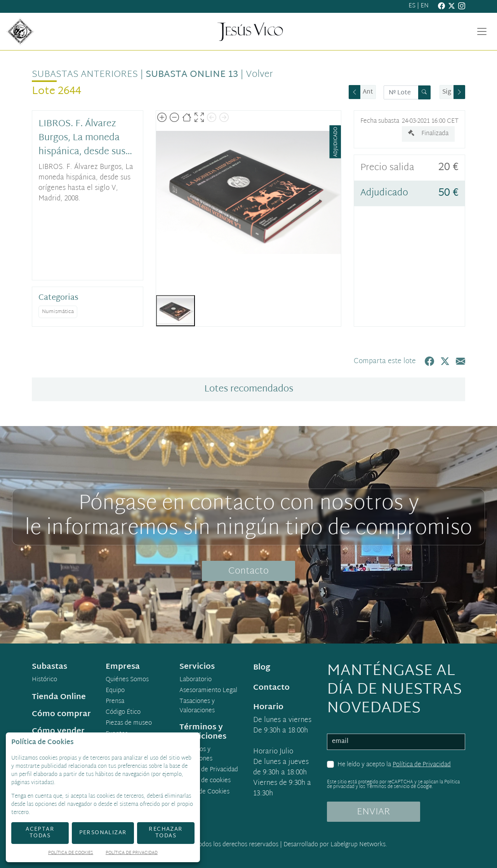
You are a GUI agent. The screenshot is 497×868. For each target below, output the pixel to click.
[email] (396, 742)
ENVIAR (374, 812)
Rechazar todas (166, 833)
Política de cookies (205, 781)
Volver (259, 75)
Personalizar (103, 833)
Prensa (115, 702)
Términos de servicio (388, 787)
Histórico (44, 680)
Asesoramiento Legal (208, 691)
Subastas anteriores (85, 75)
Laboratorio (195, 680)
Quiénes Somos (127, 680)
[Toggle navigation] (482, 31)
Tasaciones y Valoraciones (197, 706)
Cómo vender (58, 731)
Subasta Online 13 (192, 75)
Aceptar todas (40, 833)
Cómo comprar (61, 714)
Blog (262, 668)
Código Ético (123, 713)
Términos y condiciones (196, 755)
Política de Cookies (71, 853)
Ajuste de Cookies (205, 792)
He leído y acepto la (394, 765)
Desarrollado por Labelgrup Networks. (335, 845)
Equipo (115, 691)
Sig (447, 92)
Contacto (248, 571)
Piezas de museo (129, 724)
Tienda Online (59, 697)
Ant (368, 92)
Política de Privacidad (422, 765)
